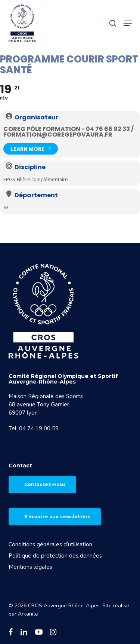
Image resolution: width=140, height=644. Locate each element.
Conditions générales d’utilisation (50, 544)
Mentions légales (30, 567)
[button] (128, 23)
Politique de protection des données (55, 556)
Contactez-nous (45, 484)
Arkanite (28, 614)
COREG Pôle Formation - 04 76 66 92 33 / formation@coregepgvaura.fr (69, 132)
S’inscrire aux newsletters (57, 517)
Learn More (31, 148)
